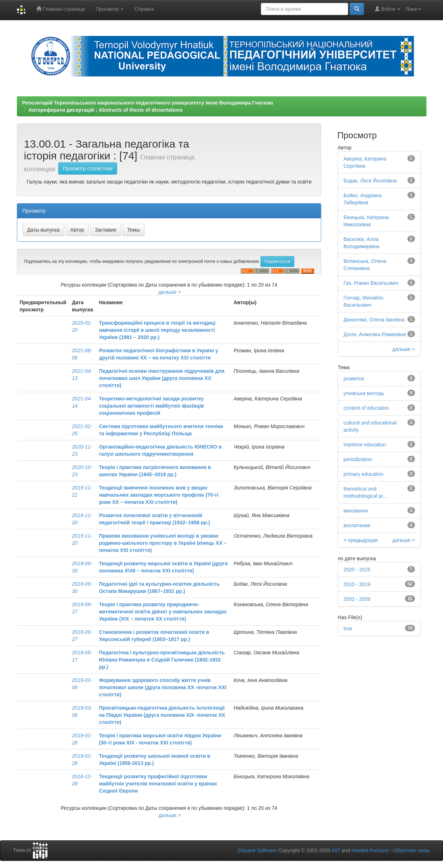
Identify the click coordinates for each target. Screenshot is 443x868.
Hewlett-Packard (370, 850)
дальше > (170, 292)
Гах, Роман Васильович (371, 283)
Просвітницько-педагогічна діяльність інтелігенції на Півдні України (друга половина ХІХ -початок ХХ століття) (162, 715)
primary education (363, 474)
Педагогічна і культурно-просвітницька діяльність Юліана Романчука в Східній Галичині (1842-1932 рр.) (162, 660)
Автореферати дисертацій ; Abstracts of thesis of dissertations (105, 110)
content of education (366, 408)
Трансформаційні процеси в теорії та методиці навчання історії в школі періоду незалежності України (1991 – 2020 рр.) (157, 330)
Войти (387, 9)
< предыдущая (361, 540)
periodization (358, 459)
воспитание (357, 525)
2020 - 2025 (357, 570)
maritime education (365, 445)
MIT (336, 850)
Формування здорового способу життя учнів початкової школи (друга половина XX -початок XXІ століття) (163, 687)
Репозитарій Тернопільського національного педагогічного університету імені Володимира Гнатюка (148, 103)
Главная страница (61, 9)
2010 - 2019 (357, 584)
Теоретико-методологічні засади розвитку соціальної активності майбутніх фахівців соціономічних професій (151, 406)
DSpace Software (257, 850)
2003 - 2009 (357, 599)
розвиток (354, 379)
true (348, 628)
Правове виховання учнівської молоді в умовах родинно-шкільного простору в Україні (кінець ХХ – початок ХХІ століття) (163, 543)
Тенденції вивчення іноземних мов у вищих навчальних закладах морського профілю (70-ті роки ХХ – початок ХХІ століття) (158, 495)
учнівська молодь (364, 393)
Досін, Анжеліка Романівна (375, 334)
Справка (144, 9)
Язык (413, 9)
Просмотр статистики (88, 168)
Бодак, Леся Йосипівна (370, 181)
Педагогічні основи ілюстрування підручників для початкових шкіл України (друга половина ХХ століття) (162, 378)
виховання (356, 511)
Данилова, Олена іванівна (374, 320)
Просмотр (110, 9)
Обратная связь (411, 850)
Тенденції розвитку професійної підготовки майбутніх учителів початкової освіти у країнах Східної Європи (158, 784)
